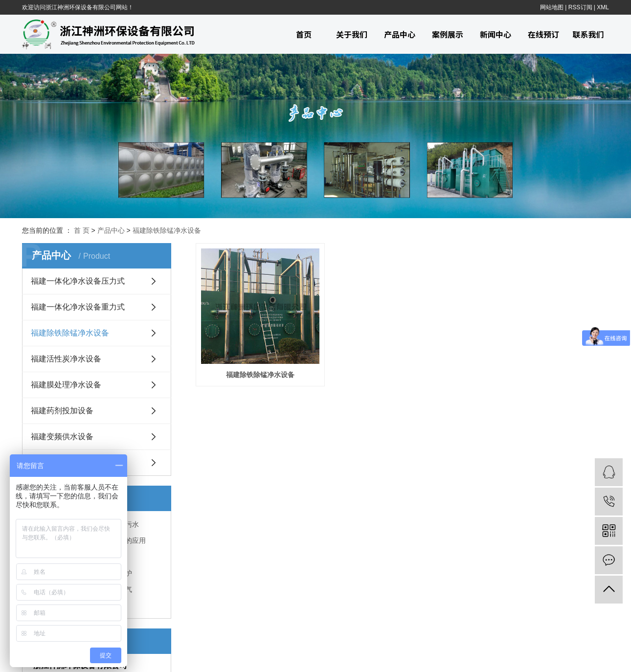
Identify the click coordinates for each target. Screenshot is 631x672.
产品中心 (400, 34)
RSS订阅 (580, 7)
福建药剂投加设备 (62, 411)
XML (603, 7)
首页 (304, 34)
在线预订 (543, 34)
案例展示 (448, 34)
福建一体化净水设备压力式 (78, 281)
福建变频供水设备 (62, 437)
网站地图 (552, 7)
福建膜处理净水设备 (66, 385)
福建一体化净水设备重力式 (78, 307)
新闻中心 (496, 34)
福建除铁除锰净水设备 (167, 230)
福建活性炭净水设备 (66, 359)
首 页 (82, 230)
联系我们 (588, 34)
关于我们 (352, 34)
